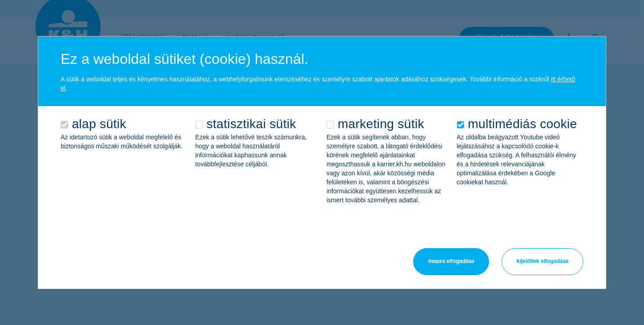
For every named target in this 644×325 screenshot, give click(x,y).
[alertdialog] (322, 162)
